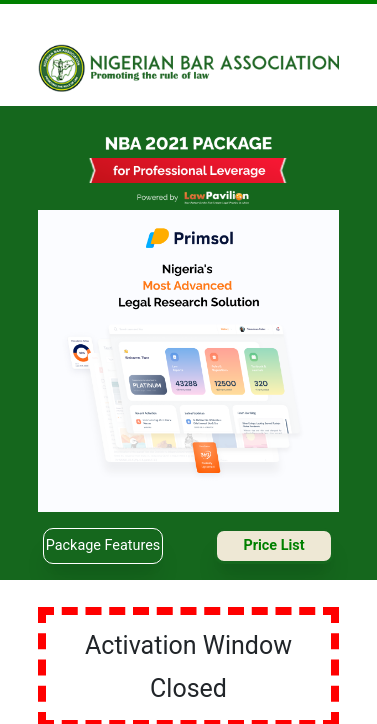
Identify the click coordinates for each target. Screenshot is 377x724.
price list (273, 545)
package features (103, 545)
